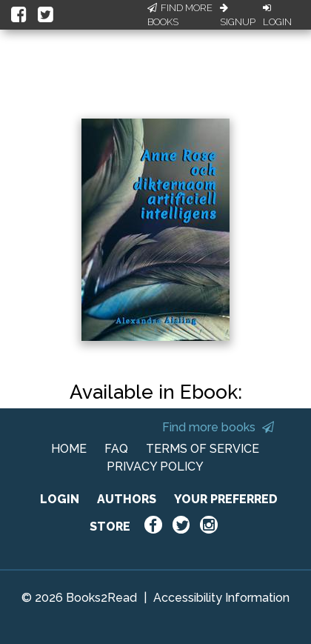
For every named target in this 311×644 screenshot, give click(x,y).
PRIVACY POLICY (155, 467)
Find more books (218, 427)
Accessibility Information (221, 598)
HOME (69, 449)
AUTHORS (127, 499)
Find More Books (180, 15)
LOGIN (60, 499)
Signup (238, 16)
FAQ (116, 449)
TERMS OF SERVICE (203, 449)
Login (277, 16)
